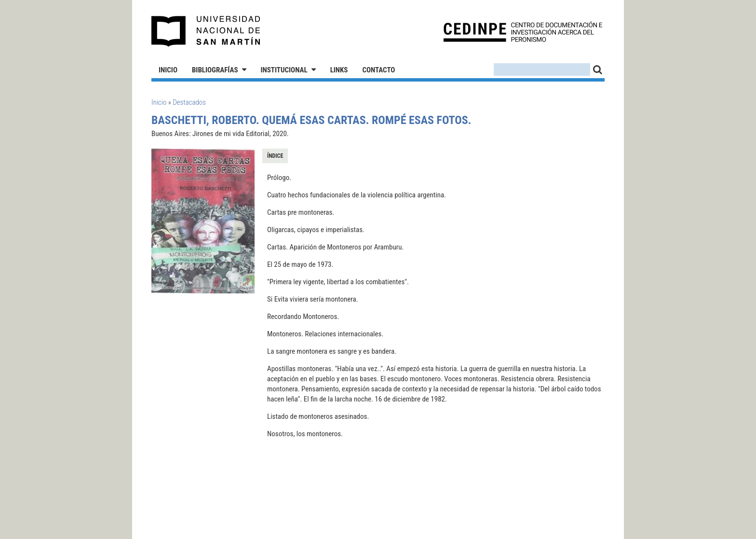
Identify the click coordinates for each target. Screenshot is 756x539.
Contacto (378, 70)
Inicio (168, 70)
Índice (275, 156)
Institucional (284, 70)
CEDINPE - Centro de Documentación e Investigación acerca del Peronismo (523, 32)
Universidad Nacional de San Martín (206, 31)
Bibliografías (215, 70)
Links (339, 70)
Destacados (189, 102)
